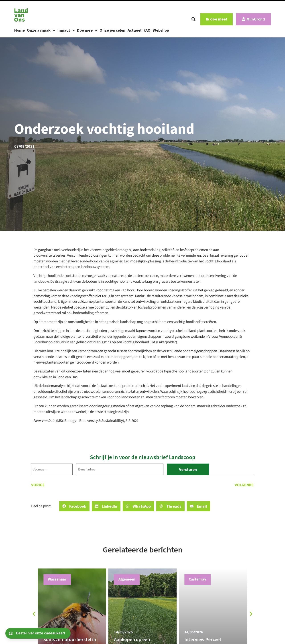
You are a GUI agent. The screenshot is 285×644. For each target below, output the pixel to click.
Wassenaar (57, 579)
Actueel (134, 30)
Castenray (197, 579)
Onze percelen (112, 30)
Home (19, 30)
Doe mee (87, 30)
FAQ (147, 30)
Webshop (161, 30)
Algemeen (127, 579)
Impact (66, 30)
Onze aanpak (41, 30)
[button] (193, 19)
